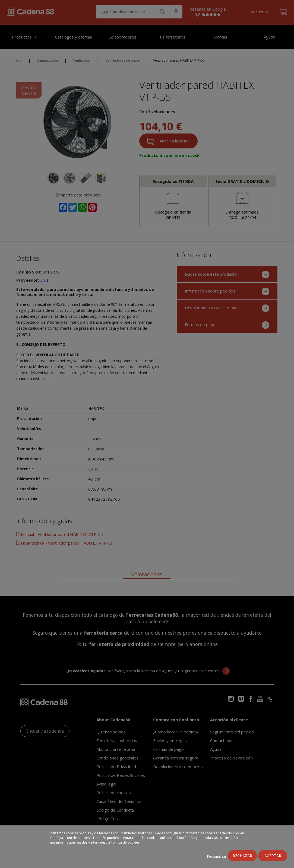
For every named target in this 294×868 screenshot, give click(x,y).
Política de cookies (125, 842)
